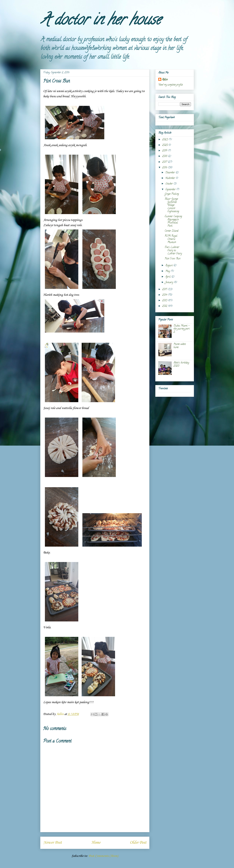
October (169, 184)
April (168, 277)
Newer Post (53, 843)
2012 (165, 306)
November (171, 178)
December (170, 173)
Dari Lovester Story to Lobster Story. (173, 251)
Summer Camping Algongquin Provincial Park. (173, 221)
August (169, 266)
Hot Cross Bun (172, 259)
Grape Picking (172, 194)
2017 (165, 162)
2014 (165, 295)
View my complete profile (171, 85)
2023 (165, 140)
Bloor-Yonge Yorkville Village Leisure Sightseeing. (172, 205)
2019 (165, 151)
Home (96, 843)
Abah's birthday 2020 (181, 364)
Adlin (165, 80)
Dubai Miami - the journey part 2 (181, 329)
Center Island (171, 231)
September (171, 190)
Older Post (138, 843)
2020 (165, 145)
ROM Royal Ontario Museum (171, 239)
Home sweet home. (180, 346)
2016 (165, 168)
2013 (165, 301)
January (170, 282)
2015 (165, 290)
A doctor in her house (100, 21)
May (168, 271)
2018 (165, 156)
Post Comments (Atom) (103, 856)
